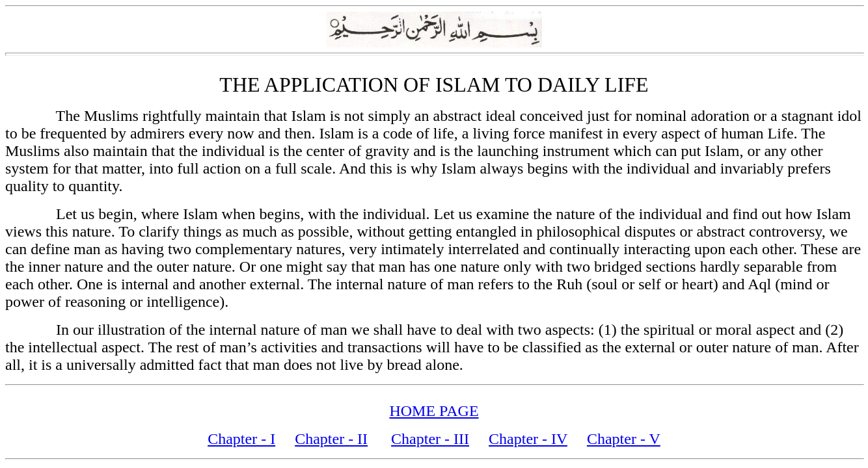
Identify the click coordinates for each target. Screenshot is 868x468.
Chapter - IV (528, 439)
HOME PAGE (434, 411)
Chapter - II (331, 439)
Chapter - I (241, 439)
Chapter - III (430, 439)
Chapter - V (624, 439)
